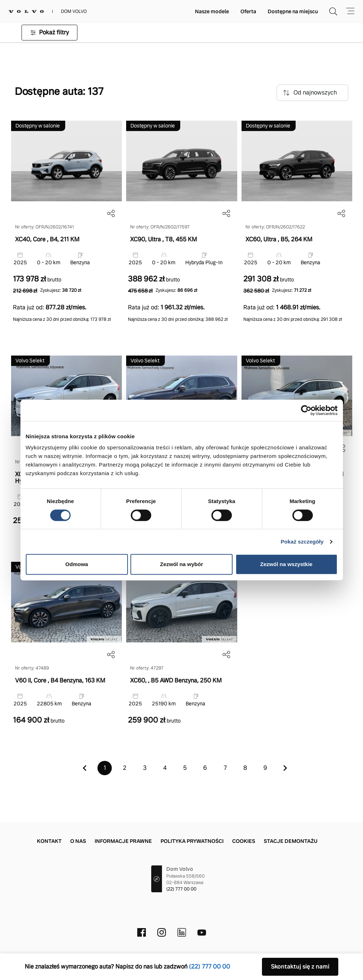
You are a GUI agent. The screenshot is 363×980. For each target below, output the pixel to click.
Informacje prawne (123, 841)
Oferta (248, 11)
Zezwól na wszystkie (286, 564)
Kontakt (49, 841)
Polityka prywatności (192, 841)
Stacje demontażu (291, 841)
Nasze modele (212, 11)
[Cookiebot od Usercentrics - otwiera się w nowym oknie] (306, 410)
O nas (78, 841)
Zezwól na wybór (181, 564)
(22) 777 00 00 (181, 889)
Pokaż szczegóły (302, 542)
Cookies (244, 841)
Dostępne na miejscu (293, 11)
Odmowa (77, 564)
